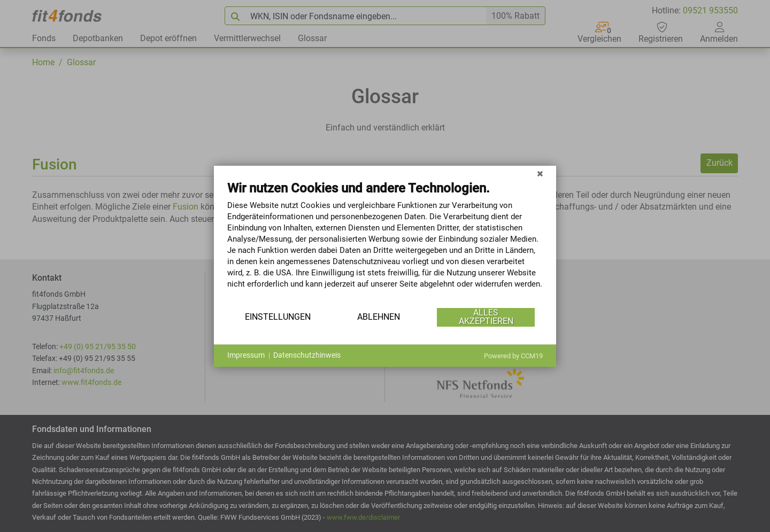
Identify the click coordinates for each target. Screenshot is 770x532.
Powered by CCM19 (513, 356)
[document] (385, 243)
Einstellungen (278, 317)
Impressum (246, 355)
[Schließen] (540, 174)
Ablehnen (379, 317)
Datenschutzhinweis (307, 355)
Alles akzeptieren (486, 317)
